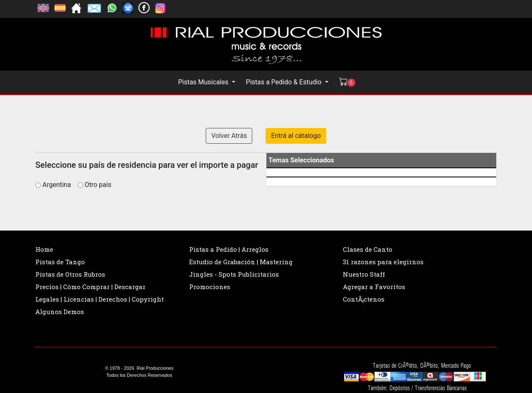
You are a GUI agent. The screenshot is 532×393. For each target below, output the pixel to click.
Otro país (98, 185)
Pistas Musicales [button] (204, 82)
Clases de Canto (368, 249)
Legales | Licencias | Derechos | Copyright (100, 299)
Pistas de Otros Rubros (70, 274)
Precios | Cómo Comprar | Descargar (90, 287)
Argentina (59, 185)
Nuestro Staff (364, 274)
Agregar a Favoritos (374, 287)
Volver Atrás (229, 136)
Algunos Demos (60, 312)
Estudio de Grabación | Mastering (241, 262)
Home (44, 249)
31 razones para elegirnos (383, 262)
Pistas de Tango (60, 262)
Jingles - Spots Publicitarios (234, 274)
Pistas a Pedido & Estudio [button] (285, 82)
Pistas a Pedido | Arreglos (229, 249)
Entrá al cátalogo (296, 136)
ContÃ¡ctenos (364, 299)
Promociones (210, 287)
